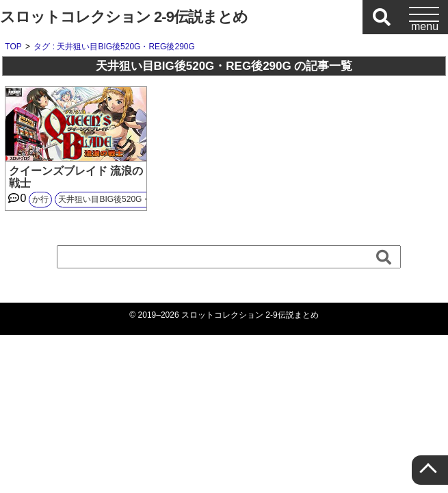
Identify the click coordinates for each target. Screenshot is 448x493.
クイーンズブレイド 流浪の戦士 (76, 177)
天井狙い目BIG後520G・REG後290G (127, 199)
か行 (40, 199)
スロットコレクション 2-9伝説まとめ (124, 17)
